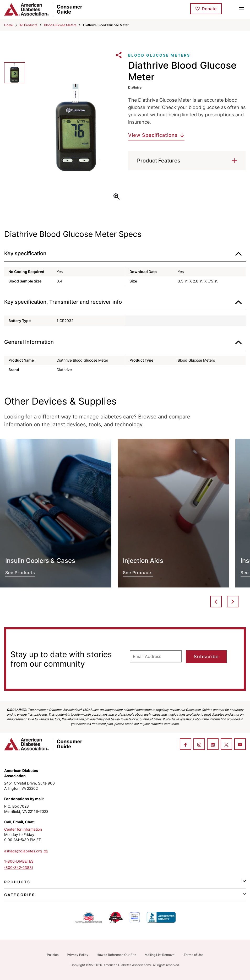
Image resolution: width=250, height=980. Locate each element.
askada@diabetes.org (26, 851)
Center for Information (23, 829)
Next (233, 602)
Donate (209, 9)
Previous (216, 602)
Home (9, 25)
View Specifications (153, 135)
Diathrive (135, 87)
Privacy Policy (78, 955)
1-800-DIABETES (19, 861)
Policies (53, 955)
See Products (56, 513)
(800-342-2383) (19, 867)
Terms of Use (194, 955)
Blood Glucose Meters (60, 25)
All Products (28, 25)
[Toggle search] (230, 7)
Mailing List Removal (160, 955)
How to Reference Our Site (116, 955)
